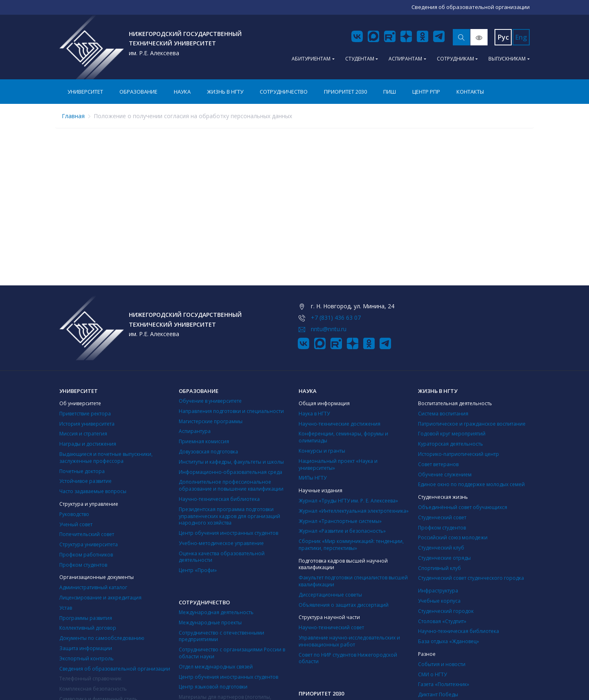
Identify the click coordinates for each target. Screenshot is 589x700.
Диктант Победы (438, 694)
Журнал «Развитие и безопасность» (342, 531)
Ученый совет (76, 524)
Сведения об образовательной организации (115, 669)
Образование (138, 92)
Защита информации (86, 648)
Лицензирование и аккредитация (100, 598)
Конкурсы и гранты (322, 451)
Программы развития (86, 618)
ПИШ (390, 92)
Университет (85, 92)
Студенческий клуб (441, 548)
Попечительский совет (87, 534)
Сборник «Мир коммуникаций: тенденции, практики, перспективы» (351, 545)
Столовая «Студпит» (442, 621)
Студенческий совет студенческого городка (471, 578)
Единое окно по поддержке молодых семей (471, 484)
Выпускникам (507, 59)
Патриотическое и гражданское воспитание (472, 424)
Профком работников (86, 555)
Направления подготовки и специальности (231, 411)
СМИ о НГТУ (432, 674)
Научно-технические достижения (339, 424)
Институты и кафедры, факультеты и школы (231, 462)
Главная (73, 116)
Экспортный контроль (87, 658)
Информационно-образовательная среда (230, 472)
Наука (182, 92)
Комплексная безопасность (93, 689)
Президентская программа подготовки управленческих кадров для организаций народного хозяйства (229, 516)
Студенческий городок (446, 611)
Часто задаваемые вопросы (93, 491)
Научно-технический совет (331, 627)
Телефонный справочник (90, 679)
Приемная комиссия (204, 441)
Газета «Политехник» (444, 684)
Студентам (360, 59)
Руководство (74, 514)
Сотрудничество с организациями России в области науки (232, 653)
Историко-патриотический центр (459, 454)
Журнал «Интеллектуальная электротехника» (354, 511)
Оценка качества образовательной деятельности (222, 557)
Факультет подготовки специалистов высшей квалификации (353, 581)
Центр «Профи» (198, 570)
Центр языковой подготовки (213, 687)
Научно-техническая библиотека (219, 499)
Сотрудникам (455, 59)
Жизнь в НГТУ (225, 92)
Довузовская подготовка (208, 452)
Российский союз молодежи (453, 537)
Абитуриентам (311, 59)
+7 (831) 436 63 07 (336, 317)
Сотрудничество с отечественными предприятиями (221, 636)
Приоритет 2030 (345, 92)
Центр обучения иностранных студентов (228, 533)
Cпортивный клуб (440, 568)
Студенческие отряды (444, 558)
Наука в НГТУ (314, 414)
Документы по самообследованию (102, 638)
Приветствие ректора (85, 414)
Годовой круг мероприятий (452, 434)
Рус (503, 37)
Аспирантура (195, 431)
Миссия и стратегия (83, 434)
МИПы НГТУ (312, 478)
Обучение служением (445, 475)
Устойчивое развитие (85, 481)
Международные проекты (210, 623)
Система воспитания (443, 414)
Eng (521, 37)
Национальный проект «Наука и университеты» (338, 464)
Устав (66, 608)
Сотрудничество (284, 92)
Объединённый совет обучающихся (463, 507)
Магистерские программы (211, 421)
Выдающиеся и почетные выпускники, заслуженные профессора (106, 458)
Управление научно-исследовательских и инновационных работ (349, 641)
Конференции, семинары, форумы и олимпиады (343, 437)
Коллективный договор (88, 628)
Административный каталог (93, 587)
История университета (87, 424)
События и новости (442, 664)
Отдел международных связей (216, 667)
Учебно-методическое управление (221, 543)
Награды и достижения (88, 444)
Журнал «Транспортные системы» (340, 521)
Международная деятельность (216, 612)
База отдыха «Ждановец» (448, 641)
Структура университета (89, 544)
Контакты (470, 92)
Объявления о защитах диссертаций (344, 605)
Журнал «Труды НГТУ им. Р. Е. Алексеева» (348, 501)
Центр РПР (426, 92)
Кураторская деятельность (451, 444)
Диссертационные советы (330, 595)
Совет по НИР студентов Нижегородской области (348, 658)
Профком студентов (83, 565)
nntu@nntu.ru (329, 329)
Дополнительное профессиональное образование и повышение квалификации (231, 485)
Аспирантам (405, 59)
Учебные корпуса (439, 601)
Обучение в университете (210, 401)
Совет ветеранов (438, 464)
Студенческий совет (442, 517)
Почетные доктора (82, 471)
